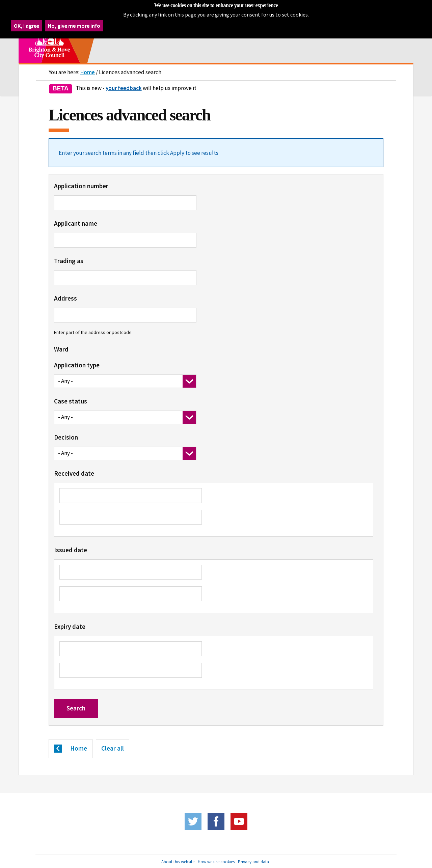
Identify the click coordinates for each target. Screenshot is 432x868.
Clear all (113, 748)
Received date (74, 473)
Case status (71, 401)
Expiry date (70, 626)
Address (65, 298)
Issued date (71, 550)
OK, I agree (26, 24)
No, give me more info (74, 24)
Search (76, 708)
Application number (81, 186)
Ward (61, 349)
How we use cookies (216, 862)
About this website (178, 862)
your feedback (124, 88)
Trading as (69, 261)
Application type (77, 365)
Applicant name (76, 223)
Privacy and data (253, 862)
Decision (66, 437)
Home (88, 72)
